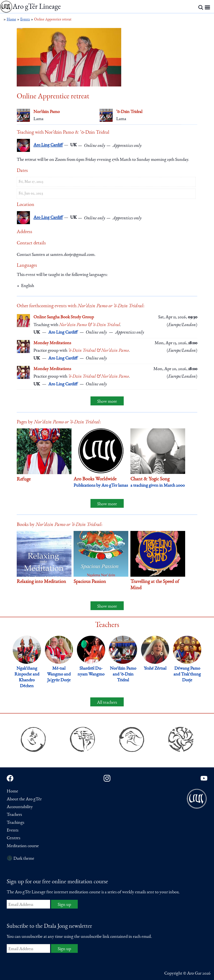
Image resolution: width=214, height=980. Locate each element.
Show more (107, 402)
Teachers (14, 815)
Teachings (15, 823)
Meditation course (23, 846)
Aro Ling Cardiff (48, 145)
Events (13, 830)
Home (12, 791)
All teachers (107, 703)
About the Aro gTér (24, 799)
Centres (13, 838)
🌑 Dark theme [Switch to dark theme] (20, 859)
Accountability (20, 807)
